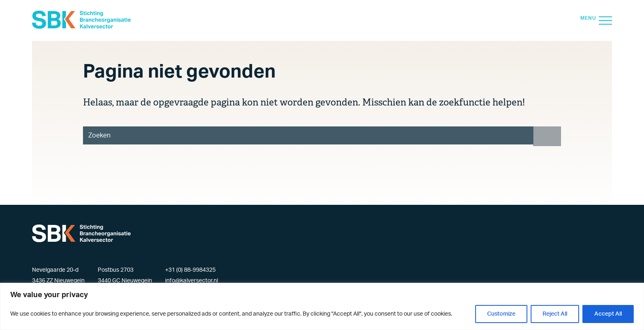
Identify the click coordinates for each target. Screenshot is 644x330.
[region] (322, 306)
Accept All (608, 314)
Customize (501, 314)
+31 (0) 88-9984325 (190, 270)
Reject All (555, 314)
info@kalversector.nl (192, 281)
